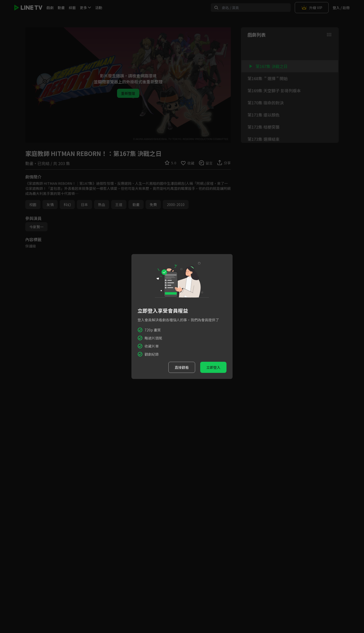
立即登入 (213, 367)
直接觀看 (182, 367)
